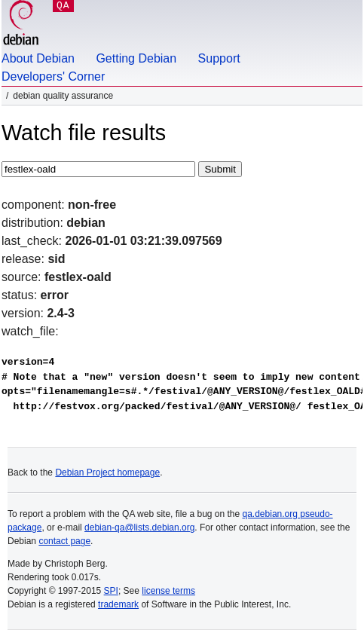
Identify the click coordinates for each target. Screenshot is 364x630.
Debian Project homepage (107, 472)
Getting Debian (136, 58)
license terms (168, 591)
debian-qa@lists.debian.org (139, 528)
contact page (64, 541)
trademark (118, 604)
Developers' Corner (53, 76)
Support (219, 58)
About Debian (38, 58)
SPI (111, 591)
